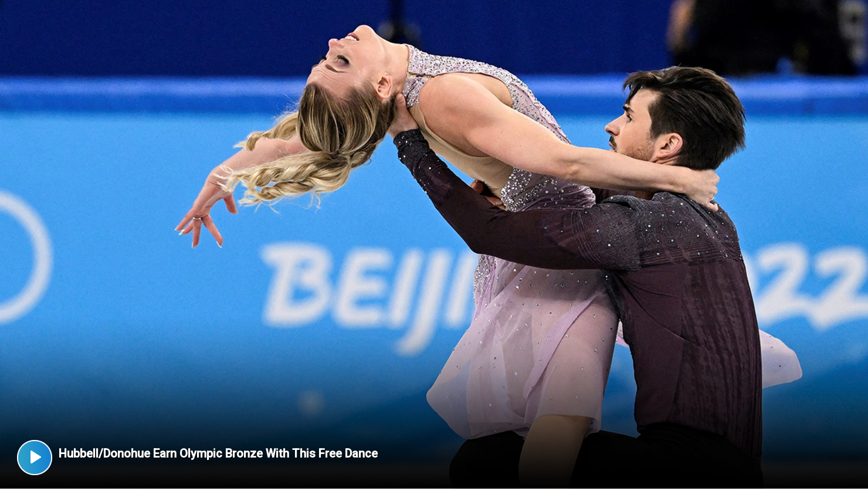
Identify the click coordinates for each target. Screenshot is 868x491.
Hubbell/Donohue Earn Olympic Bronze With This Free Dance (218, 453)
